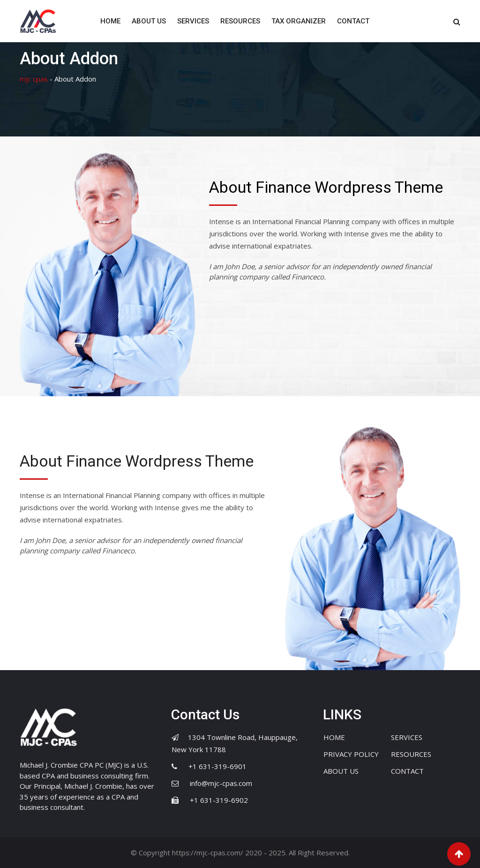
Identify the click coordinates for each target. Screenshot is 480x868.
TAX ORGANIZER (299, 21)
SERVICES (193, 21)
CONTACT (353, 21)
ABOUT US (149, 21)
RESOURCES (240, 21)
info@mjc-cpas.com (221, 783)
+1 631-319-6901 (217, 766)
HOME (110, 21)
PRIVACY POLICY (351, 754)
